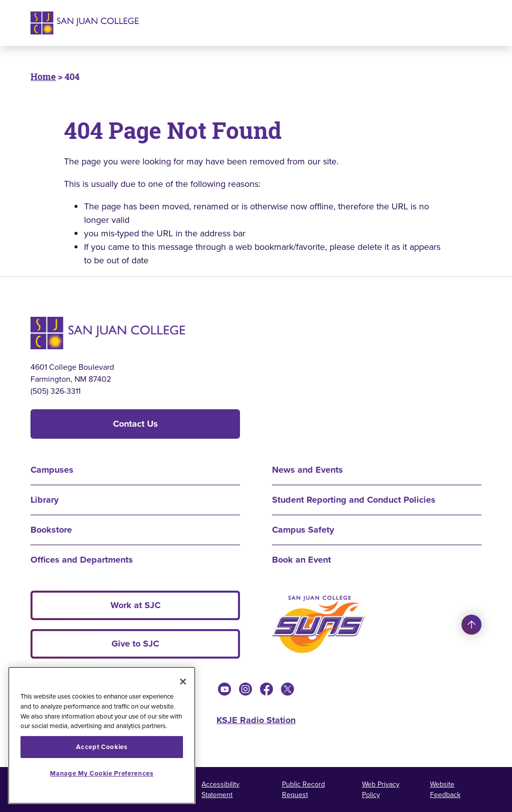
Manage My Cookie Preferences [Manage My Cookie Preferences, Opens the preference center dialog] (101, 773)
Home (43, 76)
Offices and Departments (82, 560)
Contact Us (135, 424)
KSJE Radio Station (256, 720)
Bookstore (51, 530)
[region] (102, 735)
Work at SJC (135, 605)
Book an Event (301, 560)
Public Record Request (303, 790)
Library (44, 500)
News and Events (307, 470)
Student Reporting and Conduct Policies (354, 500)
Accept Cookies (101, 747)
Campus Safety (303, 530)
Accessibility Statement (220, 790)
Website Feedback (445, 790)
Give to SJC (135, 644)
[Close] (183, 682)
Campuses (52, 470)
